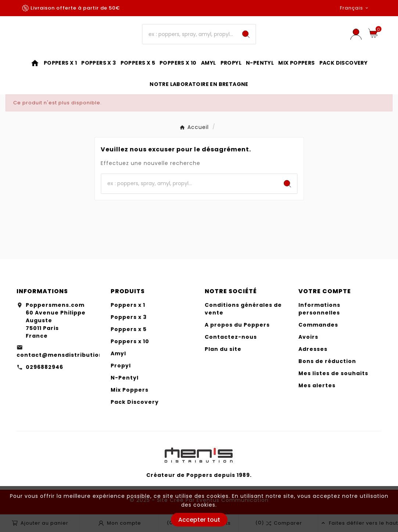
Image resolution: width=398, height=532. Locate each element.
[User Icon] (356, 34)
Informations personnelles (319, 309)
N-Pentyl (125, 378)
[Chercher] (189, 34)
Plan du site (223, 349)
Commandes (318, 325)
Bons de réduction (327, 361)
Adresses (313, 349)
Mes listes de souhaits (333, 373)
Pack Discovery (135, 402)
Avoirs (308, 337)
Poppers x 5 (129, 329)
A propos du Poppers (237, 325)
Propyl (121, 366)
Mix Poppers (130, 390)
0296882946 (44, 367)
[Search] (246, 34)
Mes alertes (317, 385)
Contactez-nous (231, 337)
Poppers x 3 (129, 317)
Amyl (118, 353)
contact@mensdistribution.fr (64, 355)
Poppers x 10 (130, 341)
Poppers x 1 (128, 305)
